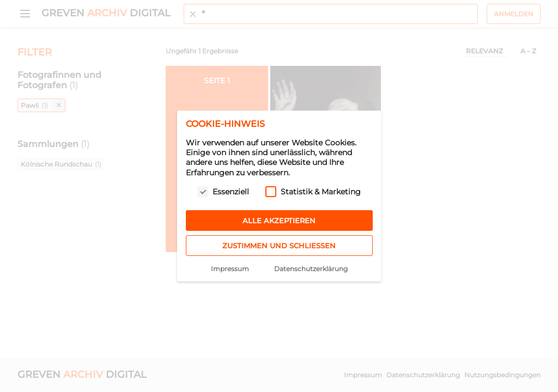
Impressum (230, 269)
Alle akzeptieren (279, 220)
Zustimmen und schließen (279, 246)
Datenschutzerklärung (311, 269)
